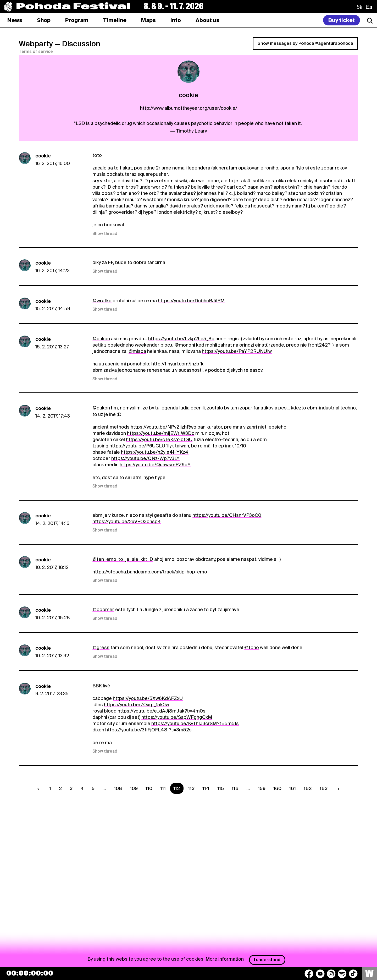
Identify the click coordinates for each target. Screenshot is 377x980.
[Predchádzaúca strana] (39, 788)
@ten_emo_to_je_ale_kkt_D (123, 559)
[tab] (44, 20)
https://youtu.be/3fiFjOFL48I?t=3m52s (148, 730)
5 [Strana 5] (93, 788)
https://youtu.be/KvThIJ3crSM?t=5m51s (195, 723)
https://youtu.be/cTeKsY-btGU (159, 439)
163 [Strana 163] (324, 788)
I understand (267, 960)
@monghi (185, 345)
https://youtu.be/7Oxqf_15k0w (137, 705)
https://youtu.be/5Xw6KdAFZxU (148, 698)
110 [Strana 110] (149, 788)
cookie (43, 156)
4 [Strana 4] (82, 788)
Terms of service (36, 52)
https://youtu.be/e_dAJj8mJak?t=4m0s (162, 711)
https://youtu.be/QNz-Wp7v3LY (145, 458)
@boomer (103, 609)
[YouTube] (320, 974)
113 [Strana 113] (191, 788)
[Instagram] (331, 974)
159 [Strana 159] (262, 788)
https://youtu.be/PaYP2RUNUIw (237, 351)
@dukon (101, 339)
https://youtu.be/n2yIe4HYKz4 (155, 452)
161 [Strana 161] (292, 788)
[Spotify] (342, 974)
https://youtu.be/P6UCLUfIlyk (142, 446)
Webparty (36, 44)
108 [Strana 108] (118, 788)
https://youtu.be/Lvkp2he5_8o (181, 339)
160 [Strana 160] (277, 788)
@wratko (102, 301)
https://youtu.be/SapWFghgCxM (177, 717)
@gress (101, 647)
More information (225, 959)
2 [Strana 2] (60, 788)
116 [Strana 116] (235, 788)
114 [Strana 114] (206, 788)
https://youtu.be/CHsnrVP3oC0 (227, 515)
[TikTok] (353, 974)
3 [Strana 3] (71, 788)
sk (360, 7)
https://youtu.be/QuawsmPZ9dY (155, 465)
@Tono (252, 647)
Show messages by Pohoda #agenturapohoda (305, 43)
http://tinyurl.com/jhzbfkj (178, 364)
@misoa (137, 351)
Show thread (105, 234)
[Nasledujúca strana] (337, 788)
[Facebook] (309, 974)
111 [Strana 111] (163, 788)
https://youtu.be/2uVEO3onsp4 (127, 521)
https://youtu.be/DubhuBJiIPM (191, 301)
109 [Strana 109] (134, 788)
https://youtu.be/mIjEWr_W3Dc (161, 433)
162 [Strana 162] (308, 788)
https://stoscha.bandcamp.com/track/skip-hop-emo (150, 572)
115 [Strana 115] (221, 788)
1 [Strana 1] (50, 788)
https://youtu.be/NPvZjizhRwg (163, 427)
